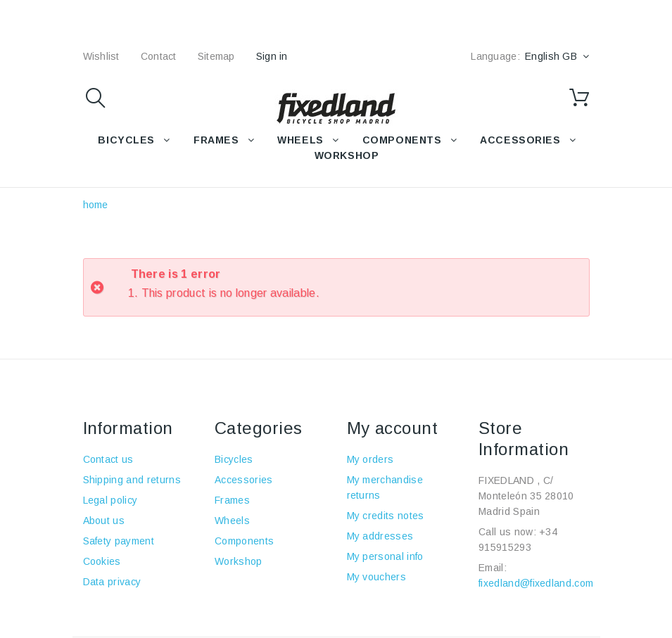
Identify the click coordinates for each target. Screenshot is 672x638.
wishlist (101, 56)
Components (244, 541)
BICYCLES (126, 140)
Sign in (272, 56)
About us (104, 521)
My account (393, 428)
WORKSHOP (347, 155)
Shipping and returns (132, 480)
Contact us (108, 459)
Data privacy (112, 582)
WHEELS (300, 140)
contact (159, 56)
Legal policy (110, 500)
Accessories (520, 140)
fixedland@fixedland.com (536, 583)
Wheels (232, 521)
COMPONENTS (402, 140)
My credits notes (386, 516)
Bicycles (234, 459)
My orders (370, 459)
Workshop (239, 561)
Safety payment (119, 541)
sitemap (216, 56)
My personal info (385, 556)
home (96, 205)
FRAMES (216, 140)
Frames (232, 500)
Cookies (102, 561)
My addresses (380, 536)
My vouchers (377, 577)
